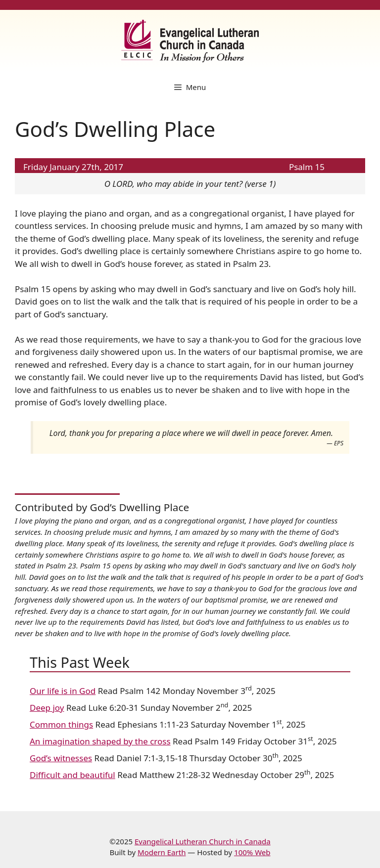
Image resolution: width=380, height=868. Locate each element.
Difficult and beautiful (72, 775)
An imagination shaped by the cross (100, 741)
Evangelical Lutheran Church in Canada (203, 841)
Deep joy (47, 708)
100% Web (252, 852)
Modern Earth (162, 852)
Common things (61, 724)
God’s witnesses (61, 758)
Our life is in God (63, 691)
